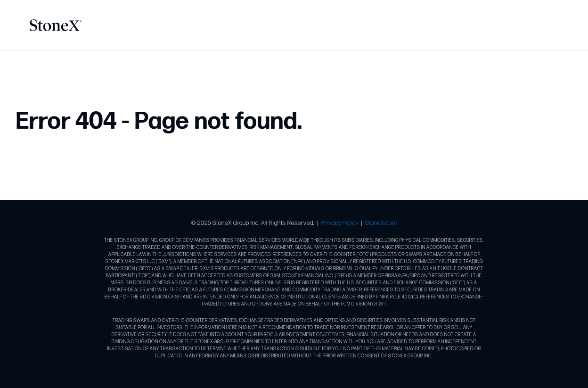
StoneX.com (381, 223)
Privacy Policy (340, 223)
